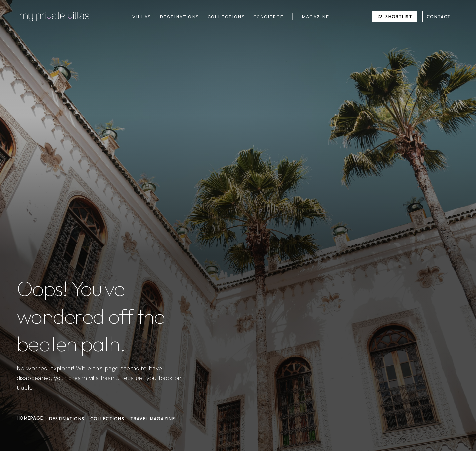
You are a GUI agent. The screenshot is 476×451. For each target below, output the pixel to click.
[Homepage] (55, 17)
